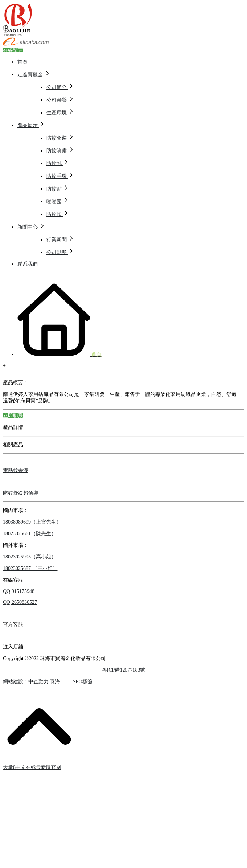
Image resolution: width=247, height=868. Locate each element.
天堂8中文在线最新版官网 (32, 767)
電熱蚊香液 (16, 470)
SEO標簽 (83, 682)
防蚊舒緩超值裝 (21, 493)
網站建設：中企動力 (26, 682)
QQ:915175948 (19, 591)
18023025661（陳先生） (30, 534)
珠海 (55, 682)
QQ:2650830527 (20, 602)
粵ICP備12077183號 (124, 670)
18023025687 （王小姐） (30, 568)
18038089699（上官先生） (32, 522)
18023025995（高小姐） (30, 557)
